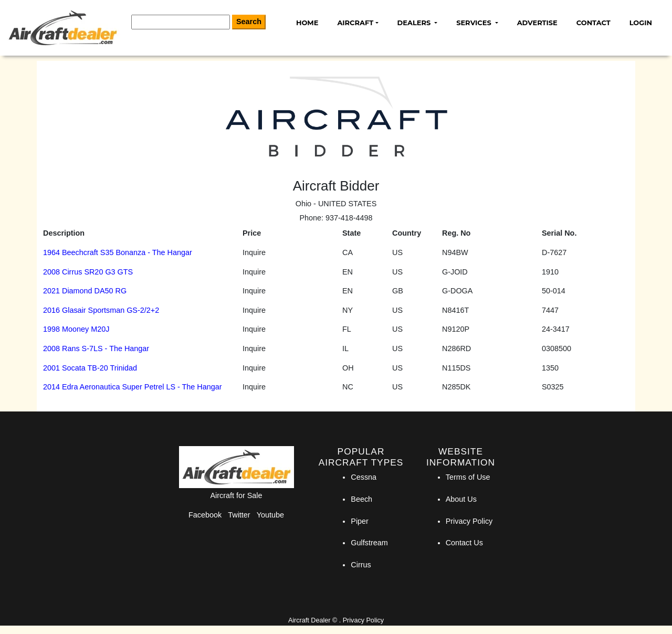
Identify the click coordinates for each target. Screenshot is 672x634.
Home (307, 23)
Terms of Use (468, 477)
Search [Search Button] (249, 22)
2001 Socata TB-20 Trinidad (90, 368)
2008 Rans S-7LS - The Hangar (96, 348)
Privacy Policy (469, 521)
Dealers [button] (415, 23)
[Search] (181, 22)
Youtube (270, 515)
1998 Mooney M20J (76, 329)
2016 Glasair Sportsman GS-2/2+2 (101, 310)
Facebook (205, 515)
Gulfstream (369, 543)
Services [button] (475, 23)
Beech (361, 499)
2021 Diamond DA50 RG (85, 291)
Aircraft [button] (355, 23)
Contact (594, 23)
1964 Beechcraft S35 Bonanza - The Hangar (118, 252)
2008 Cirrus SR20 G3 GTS (88, 272)
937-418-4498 (349, 218)
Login (641, 23)
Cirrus (361, 565)
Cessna (364, 477)
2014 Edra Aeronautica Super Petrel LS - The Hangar (133, 387)
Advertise (537, 23)
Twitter (239, 515)
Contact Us (464, 543)
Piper (360, 521)
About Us (461, 499)
